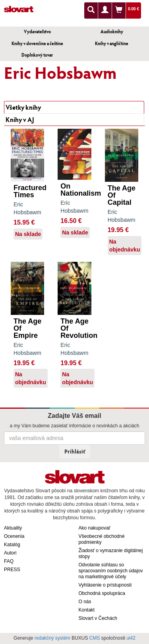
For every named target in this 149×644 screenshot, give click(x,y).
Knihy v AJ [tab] (20, 119)
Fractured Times (30, 191)
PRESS (12, 570)
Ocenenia (14, 536)
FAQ (9, 561)
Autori (10, 553)
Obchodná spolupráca (102, 593)
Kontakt (87, 610)
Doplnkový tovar (37, 55)
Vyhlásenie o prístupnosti (105, 585)
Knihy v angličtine (112, 43)
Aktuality (13, 528)
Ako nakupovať (95, 528)
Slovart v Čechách (98, 618)
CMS (95, 638)
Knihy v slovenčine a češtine (37, 43)
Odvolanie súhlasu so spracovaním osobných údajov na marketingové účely (111, 571)
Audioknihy (112, 31)
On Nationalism (81, 190)
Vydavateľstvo (37, 31)
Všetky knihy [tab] (23, 107)
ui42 (131, 638)
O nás (85, 602)
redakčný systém (52, 638)
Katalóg (12, 545)
